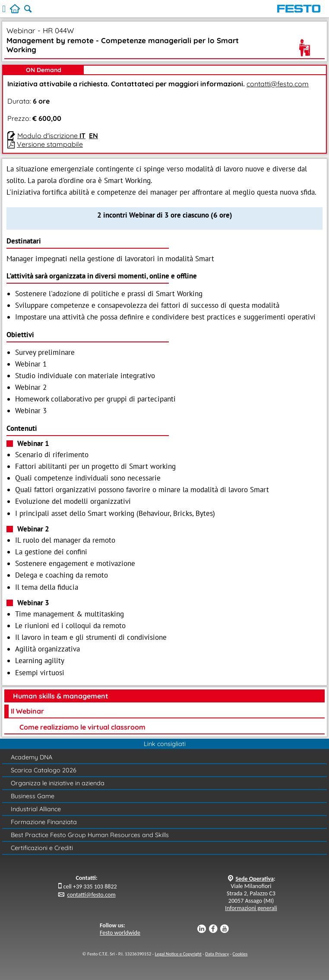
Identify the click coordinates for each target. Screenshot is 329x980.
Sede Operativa (254, 879)
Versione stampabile (50, 144)
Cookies (240, 954)
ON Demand (44, 70)
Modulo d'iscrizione (51, 136)
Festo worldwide (120, 933)
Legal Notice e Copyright (178, 954)
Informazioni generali (251, 908)
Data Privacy (217, 954)
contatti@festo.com (278, 84)
